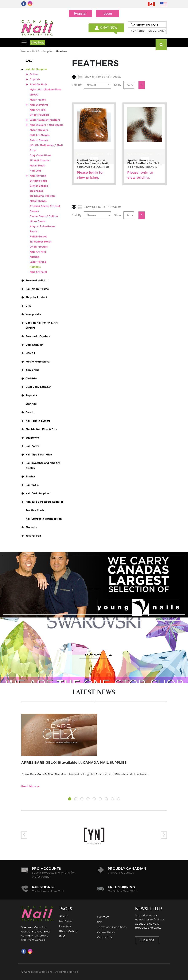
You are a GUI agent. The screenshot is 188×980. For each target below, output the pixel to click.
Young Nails (33, 314)
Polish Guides (38, 236)
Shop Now (38, 42)
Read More (29, 786)
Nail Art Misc (38, 252)
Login (108, 13)
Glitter (34, 74)
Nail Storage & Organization (44, 519)
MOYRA (30, 353)
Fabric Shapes (39, 140)
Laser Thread (38, 262)
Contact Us (105, 937)
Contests (103, 917)
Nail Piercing (38, 176)
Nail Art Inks (38, 110)
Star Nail (31, 404)
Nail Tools (32, 485)
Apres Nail (32, 370)
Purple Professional (38, 362)
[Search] (161, 45)
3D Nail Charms (40, 160)
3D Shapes (36, 191)
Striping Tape (38, 181)
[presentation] (24, 835)
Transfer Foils (39, 84)
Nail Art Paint (38, 272)
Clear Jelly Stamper (38, 387)
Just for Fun (33, 536)
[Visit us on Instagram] (31, 951)
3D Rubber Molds (41, 242)
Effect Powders (40, 115)
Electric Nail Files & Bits (41, 429)
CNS (28, 306)
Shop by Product (36, 297)
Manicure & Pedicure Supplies (44, 502)
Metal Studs (37, 166)
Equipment (32, 438)
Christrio (31, 378)
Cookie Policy (106, 932)
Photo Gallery (68, 931)
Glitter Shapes (39, 186)
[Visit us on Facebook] (24, 951)
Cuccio (30, 412)
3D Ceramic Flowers (43, 196)
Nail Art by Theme (37, 289)
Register (80, 13)
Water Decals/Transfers (45, 120)
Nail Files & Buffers (38, 421)
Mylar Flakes (38, 100)
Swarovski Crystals (38, 336)
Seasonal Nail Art (37, 280)
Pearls (34, 231)
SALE (29, 61)
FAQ (62, 936)
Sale (100, 922)
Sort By (77, 85)
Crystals (35, 79)
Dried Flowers (39, 247)
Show (118, 85)
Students (31, 527)
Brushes (30, 476)
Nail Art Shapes (40, 135)
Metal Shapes (38, 201)
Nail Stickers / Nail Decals (46, 125)
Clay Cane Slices (40, 155)
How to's (65, 926)
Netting (34, 257)
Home (25, 51)
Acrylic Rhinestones (42, 226)
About (63, 916)
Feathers (35, 267)
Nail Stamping (39, 105)
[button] (70, 800)
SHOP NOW (93, 589)
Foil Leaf (35, 171)
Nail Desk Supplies (37, 493)
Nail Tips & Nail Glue (39, 455)
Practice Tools (35, 510)
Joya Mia (31, 395)
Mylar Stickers (39, 130)
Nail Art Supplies (42, 51)
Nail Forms (32, 446)
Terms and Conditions (112, 927)
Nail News (66, 921)
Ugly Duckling (34, 345)
